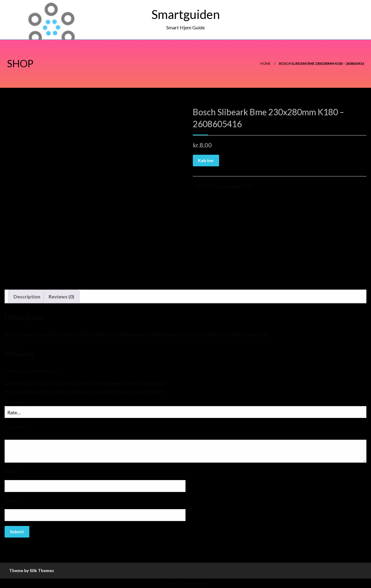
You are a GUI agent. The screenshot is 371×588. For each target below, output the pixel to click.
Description (27, 296)
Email (11, 501)
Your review (17, 427)
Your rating (17, 402)
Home (265, 63)
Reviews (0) (61, 296)
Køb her (206, 160)
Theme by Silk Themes (32, 570)
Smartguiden (186, 14)
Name (12, 471)
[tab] (27, 297)
